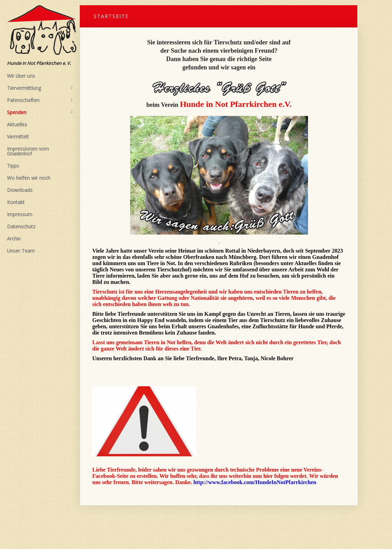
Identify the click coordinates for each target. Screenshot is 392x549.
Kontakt (16, 202)
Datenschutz (21, 226)
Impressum (20, 214)
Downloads (20, 190)
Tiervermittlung (40, 88)
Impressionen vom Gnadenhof (28, 151)
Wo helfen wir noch (29, 178)
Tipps (13, 166)
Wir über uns (21, 76)
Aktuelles (17, 124)
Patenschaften (40, 100)
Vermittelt (18, 137)
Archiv (14, 239)
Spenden (40, 112)
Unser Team (21, 251)
